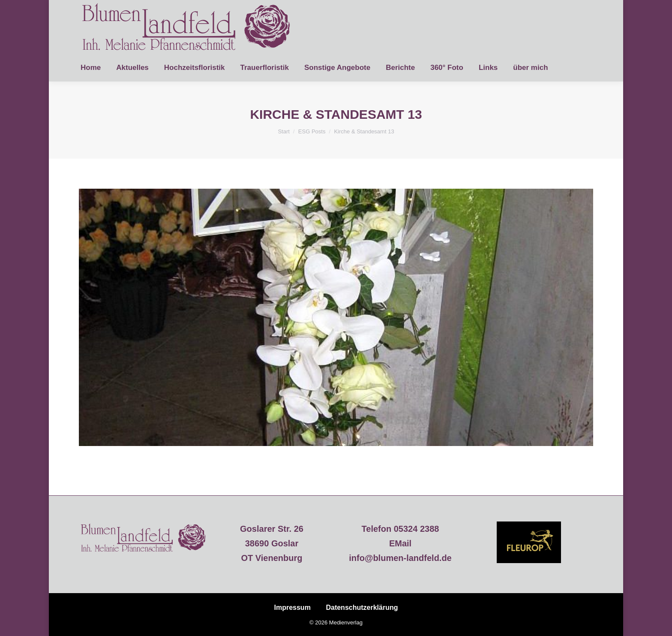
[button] (19, 617)
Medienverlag (346, 622)
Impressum (292, 607)
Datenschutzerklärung (362, 607)
